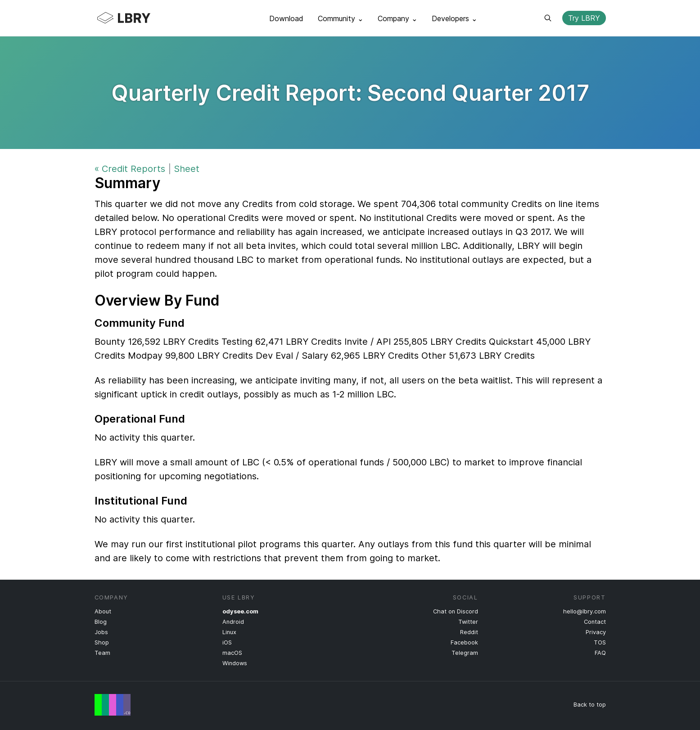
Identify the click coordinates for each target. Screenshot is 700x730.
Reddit (469, 632)
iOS (227, 642)
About (103, 611)
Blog (101, 622)
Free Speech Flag (113, 705)
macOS (232, 653)
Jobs (101, 632)
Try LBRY (584, 18)
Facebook (464, 642)
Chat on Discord (456, 611)
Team (102, 653)
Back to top (590, 705)
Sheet (187, 169)
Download (286, 18)
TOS (600, 642)
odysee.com (240, 611)
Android (233, 622)
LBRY (141, 18)
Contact (595, 622)
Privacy (596, 632)
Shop (102, 642)
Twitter (468, 622)
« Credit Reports (130, 169)
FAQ (600, 653)
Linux (229, 632)
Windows (235, 663)
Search (548, 18)
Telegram (465, 653)
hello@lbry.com (585, 611)
